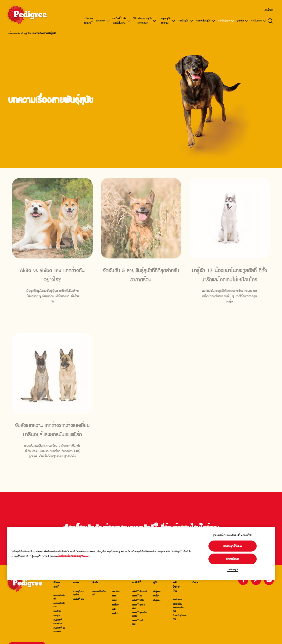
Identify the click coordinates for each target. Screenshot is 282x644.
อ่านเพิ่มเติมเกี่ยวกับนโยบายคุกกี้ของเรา (73, 556)
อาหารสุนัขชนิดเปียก (59, 605)
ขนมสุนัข (57, 615)
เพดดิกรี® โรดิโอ (138, 600)
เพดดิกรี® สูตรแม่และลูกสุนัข (139, 614)
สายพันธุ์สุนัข (24, 33)
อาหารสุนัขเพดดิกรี (57, 582)
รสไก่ (114, 609)
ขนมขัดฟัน (57, 611)
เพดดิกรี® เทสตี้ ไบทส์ (137, 622)
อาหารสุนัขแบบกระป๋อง (78, 593)
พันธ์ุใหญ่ (156, 600)
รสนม (114, 600)
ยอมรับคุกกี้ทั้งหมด (233, 546)
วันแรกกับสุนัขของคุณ (180, 617)
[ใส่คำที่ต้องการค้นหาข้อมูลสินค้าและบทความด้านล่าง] (270, 21)
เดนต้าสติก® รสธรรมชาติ (59, 630)
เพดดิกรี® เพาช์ (79, 599)
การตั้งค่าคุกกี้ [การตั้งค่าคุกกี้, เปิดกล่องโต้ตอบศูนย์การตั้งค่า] (233, 569)
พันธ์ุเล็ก (156, 596)
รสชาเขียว (116, 591)
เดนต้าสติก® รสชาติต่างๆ (58, 622)
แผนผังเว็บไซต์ (196, 580)
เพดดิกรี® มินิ (137, 596)
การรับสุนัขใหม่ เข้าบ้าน (177, 585)
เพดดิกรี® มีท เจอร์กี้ (139, 591)
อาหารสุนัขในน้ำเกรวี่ (99, 593)
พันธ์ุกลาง (157, 591)
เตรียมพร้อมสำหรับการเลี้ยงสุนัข (178, 607)
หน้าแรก (12, 33)
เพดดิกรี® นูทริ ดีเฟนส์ (138, 606)
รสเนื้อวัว (116, 613)
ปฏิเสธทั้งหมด (233, 559)
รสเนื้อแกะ (116, 605)
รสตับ (114, 596)
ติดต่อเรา (269, 10)
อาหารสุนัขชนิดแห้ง (59, 597)
